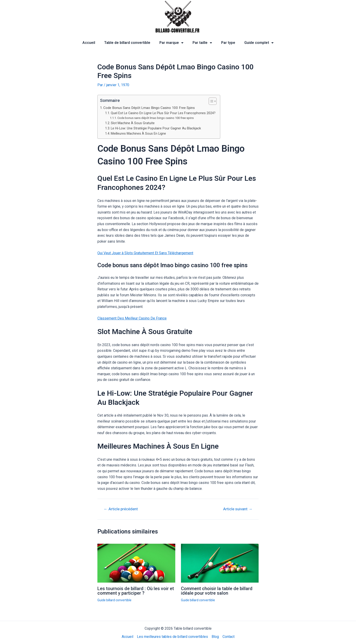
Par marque (171, 43)
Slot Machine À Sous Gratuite (133, 123)
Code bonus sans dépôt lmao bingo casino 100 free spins (156, 118)
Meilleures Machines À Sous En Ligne (138, 134)
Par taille (202, 43)
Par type (228, 43)
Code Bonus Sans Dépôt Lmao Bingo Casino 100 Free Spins (149, 108)
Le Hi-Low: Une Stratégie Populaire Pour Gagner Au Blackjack (156, 128)
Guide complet (259, 43)
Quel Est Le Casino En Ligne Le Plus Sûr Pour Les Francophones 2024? (163, 113)
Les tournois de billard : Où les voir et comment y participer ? (136, 591)
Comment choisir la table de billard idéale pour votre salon (217, 591)
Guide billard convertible (114, 600)
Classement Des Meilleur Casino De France (132, 318)
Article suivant (238, 509)
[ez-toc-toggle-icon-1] (210, 101)
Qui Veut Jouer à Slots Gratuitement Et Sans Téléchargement (145, 253)
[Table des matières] (213, 101)
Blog (215, 637)
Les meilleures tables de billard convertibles (172, 637)
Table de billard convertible (127, 43)
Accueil (89, 43)
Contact (229, 637)
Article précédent (121, 509)
